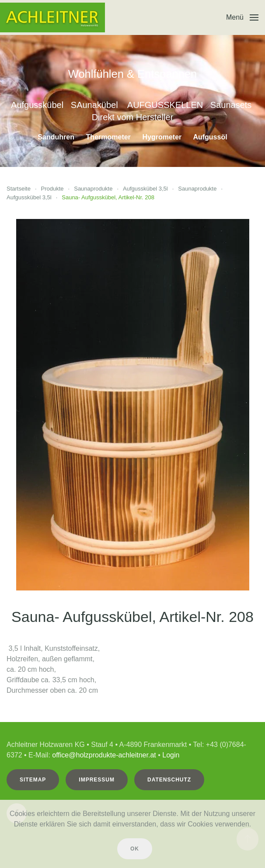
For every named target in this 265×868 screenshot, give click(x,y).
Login (170, 755)
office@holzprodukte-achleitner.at (103, 755)
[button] (242, 17)
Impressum (96, 780)
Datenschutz (168, 780)
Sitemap (32, 780)
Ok (135, 849)
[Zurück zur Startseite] (52, 17)
